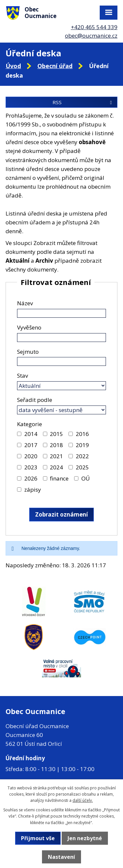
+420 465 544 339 (94, 27)
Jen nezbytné (85, 838)
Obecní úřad (55, 66)
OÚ (86, 478)
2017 (31, 445)
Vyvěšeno (29, 327)
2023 (31, 467)
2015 (56, 434)
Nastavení (61, 857)
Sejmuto (28, 352)
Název (25, 303)
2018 (56, 445)
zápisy (33, 490)
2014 (31, 434)
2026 (31, 478)
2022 (82, 456)
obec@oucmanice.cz (91, 36)
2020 (31, 456)
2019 (82, 445)
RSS (83, 102)
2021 (56, 456)
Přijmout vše (38, 838)
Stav (22, 376)
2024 (56, 467)
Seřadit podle (35, 400)
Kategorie (30, 424)
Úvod (13, 66)
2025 (82, 467)
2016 (82, 434)
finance (59, 478)
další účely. (83, 800)
